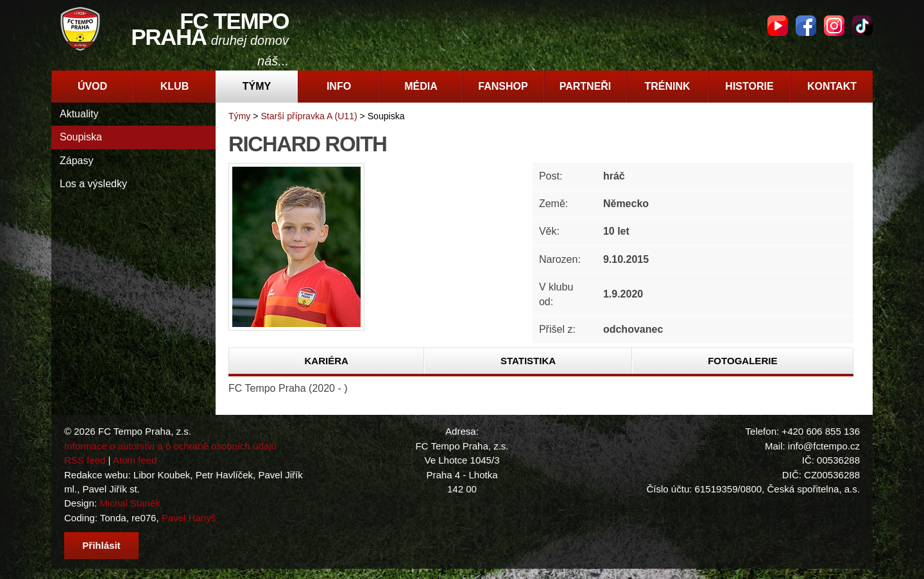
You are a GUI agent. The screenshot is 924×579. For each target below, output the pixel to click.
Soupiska (81, 137)
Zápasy (76, 161)
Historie (749, 86)
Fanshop (503, 86)
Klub (175, 86)
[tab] (327, 361)
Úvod (92, 86)
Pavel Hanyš (189, 518)
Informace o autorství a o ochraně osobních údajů (170, 446)
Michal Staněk (130, 503)
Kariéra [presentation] (326, 361)
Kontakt (832, 86)
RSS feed (85, 460)
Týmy (257, 86)
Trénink (667, 86)
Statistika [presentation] (528, 361)
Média (421, 86)
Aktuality (79, 114)
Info (339, 86)
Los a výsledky (93, 184)
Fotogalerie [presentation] (742, 361)
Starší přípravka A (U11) (309, 116)
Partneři (586, 86)
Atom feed (135, 460)
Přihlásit (101, 545)
